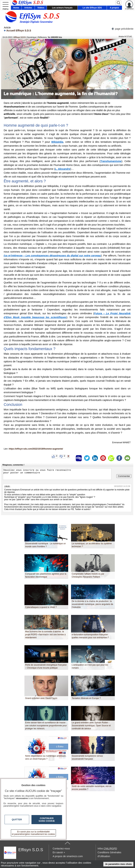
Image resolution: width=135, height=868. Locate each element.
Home (16, 8)
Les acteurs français (62, 8)
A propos (114, 8)
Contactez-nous (61, 849)
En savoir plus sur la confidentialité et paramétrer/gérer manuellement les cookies (33, 833)
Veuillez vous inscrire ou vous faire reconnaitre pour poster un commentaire (57, 474)
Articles (28, 8)
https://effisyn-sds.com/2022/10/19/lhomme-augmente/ (36, 449)
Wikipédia (57, 142)
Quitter (17, 820)
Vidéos (41, 8)
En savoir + (59, 852)
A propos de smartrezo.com (68, 856)
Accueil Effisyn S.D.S (17, 30)
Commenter (124, 476)
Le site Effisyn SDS (92, 8)
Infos (107, 849)
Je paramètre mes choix (118, 864)
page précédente (122, 29)
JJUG (7, 487)
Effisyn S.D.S (20, 37)
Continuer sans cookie (47, 820)
